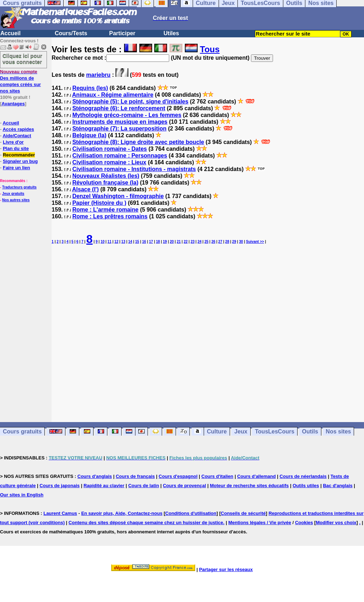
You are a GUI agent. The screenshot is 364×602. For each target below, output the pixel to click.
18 (158, 242)
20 (172, 242)
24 (200, 242)
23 (192, 242)
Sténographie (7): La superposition (119, 129)
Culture (217, 431)
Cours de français (135, 476)
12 (116, 242)
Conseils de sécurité (243, 513)
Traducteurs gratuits (19, 187)
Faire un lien (17, 168)
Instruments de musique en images (120, 122)
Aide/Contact (17, 136)
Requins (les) (90, 88)
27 (220, 242)
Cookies (304, 523)
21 (179, 242)
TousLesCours (275, 431)
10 (103, 242)
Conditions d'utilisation (191, 513)
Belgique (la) (89, 135)
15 (137, 242)
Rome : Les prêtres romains (110, 216)
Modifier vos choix (336, 523)
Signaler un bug (20, 161)
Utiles (171, 33)
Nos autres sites (16, 200)
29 (234, 242)
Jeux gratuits (13, 194)
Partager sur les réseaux (226, 569)
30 (241, 242)
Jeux (241, 431)
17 (151, 242)
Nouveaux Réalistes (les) (106, 176)
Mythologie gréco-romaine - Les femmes (127, 115)
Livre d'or (13, 142)
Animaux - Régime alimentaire (113, 95)
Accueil (10, 33)
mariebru (98, 75)
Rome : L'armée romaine (105, 210)
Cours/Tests (71, 33)
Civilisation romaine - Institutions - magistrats (134, 169)
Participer (122, 33)
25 (206, 242)
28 (227, 242)
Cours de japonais (60, 486)
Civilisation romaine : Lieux (109, 162)
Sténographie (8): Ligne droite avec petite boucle (138, 142)
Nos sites (338, 431)
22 (186, 242)
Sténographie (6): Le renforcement (119, 108)
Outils (310, 431)
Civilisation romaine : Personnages (120, 156)
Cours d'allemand (256, 476)
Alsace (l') (85, 189)
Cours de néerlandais (303, 476)
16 (144, 242)
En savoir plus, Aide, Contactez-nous (122, 513)
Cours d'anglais (95, 476)
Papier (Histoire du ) (99, 203)
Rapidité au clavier (104, 486)
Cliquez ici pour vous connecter (22, 59)
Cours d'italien (218, 476)
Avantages (13, 104)
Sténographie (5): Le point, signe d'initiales (130, 102)
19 (165, 242)
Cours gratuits (22, 431)
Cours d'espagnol (178, 476)
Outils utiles (306, 486)
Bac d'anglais (338, 486)
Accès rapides (18, 129)
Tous (210, 49)
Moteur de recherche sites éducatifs (249, 486)
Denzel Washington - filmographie (118, 196)
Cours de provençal (184, 486)
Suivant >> (255, 242)
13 (123, 242)
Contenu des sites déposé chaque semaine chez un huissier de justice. (147, 523)
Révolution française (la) (105, 183)
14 (130, 242)
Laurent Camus (60, 513)
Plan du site (16, 148)
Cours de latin (144, 486)
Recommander (19, 155)
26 (213, 242)
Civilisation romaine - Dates (109, 149)
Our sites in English (22, 495)
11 (109, 242)
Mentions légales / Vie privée (260, 523)
